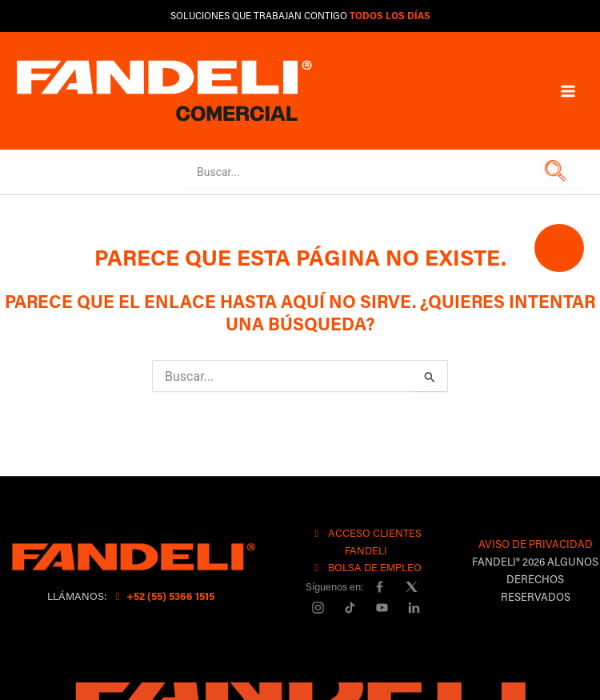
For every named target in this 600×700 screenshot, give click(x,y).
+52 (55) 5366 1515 (163, 596)
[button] (552, 172)
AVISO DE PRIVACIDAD (536, 544)
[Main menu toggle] (568, 90)
